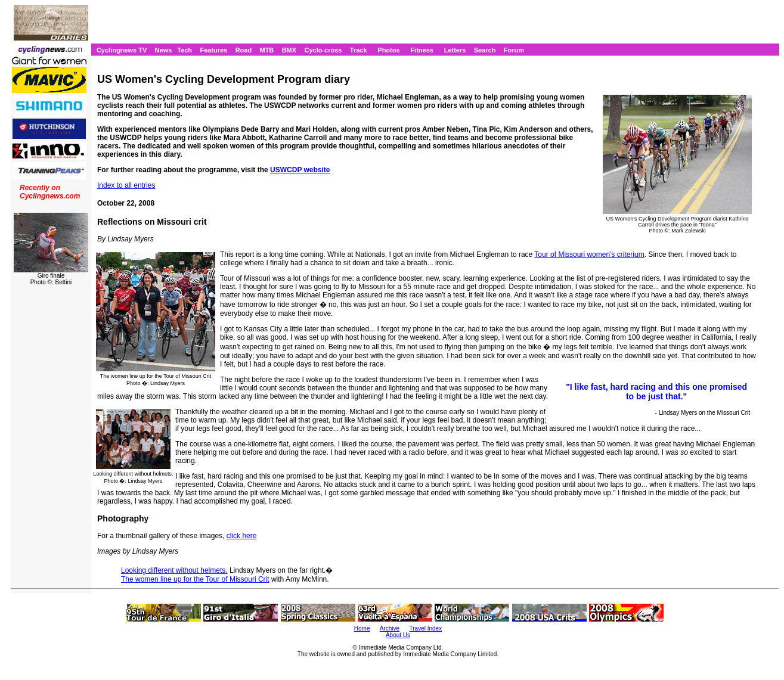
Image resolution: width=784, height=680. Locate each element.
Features (213, 50)
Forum (514, 50)
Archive (390, 628)
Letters (455, 50)
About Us (398, 635)
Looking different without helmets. (174, 570)
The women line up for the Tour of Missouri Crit (195, 579)
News (164, 50)
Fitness (422, 50)
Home (362, 628)
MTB (267, 50)
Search (485, 50)
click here (242, 536)
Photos (388, 50)
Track (359, 50)
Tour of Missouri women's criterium (589, 254)
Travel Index (426, 628)
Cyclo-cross (323, 50)
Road (244, 50)
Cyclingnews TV (122, 50)
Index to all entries (126, 185)
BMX (289, 50)
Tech (185, 50)
